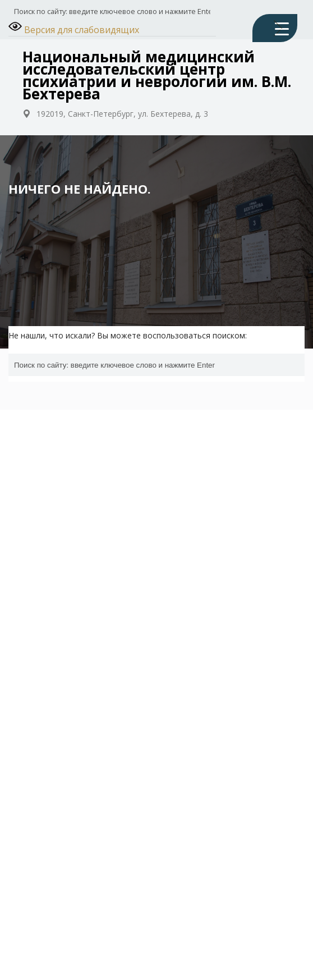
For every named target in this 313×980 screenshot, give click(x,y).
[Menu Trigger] (275, 28)
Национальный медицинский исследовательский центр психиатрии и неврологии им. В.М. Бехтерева (157, 75)
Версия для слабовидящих (74, 28)
